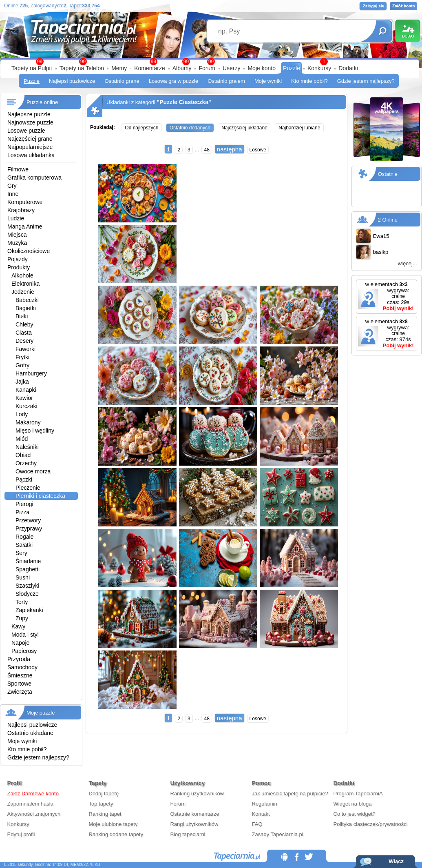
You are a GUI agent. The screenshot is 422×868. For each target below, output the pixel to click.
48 (207, 150)
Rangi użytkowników (194, 824)
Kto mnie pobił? (309, 81)
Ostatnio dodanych (190, 128)
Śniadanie (28, 561)
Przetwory (28, 520)
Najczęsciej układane (244, 128)
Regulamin (265, 804)
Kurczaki (27, 406)
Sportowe (19, 684)
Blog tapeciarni (188, 834)
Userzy (232, 68)
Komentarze (149, 68)
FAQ (257, 824)
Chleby (24, 324)
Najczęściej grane (30, 139)
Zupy (22, 618)
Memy (119, 68)
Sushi (23, 577)
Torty (22, 602)
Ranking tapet (105, 814)
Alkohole (22, 275)
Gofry (22, 365)
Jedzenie (23, 292)
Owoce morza (33, 471)
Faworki (25, 349)
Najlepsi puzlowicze (72, 81)
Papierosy (24, 651)
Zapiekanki (29, 610)
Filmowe (18, 169)
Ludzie (16, 218)
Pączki (24, 480)
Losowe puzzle (26, 131)
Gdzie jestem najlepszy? (366, 81)
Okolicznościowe (29, 251)
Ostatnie (388, 174)
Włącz (396, 861)
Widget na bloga (353, 804)
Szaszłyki (27, 586)
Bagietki (26, 308)
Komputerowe (25, 202)
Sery (21, 553)
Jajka (22, 382)
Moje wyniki (268, 81)
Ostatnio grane (122, 81)
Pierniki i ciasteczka (40, 496)
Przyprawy (29, 528)
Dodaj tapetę (104, 794)
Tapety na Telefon (82, 68)
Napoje (20, 643)
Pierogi (24, 504)
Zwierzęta (20, 692)
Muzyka (17, 243)
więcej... (408, 263)
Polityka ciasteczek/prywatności (371, 824)
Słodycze (27, 594)
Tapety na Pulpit (32, 68)
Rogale (24, 537)
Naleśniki (27, 447)
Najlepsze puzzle (29, 114)
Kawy (18, 626)
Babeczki (27, 300)
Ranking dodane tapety (116, 834)
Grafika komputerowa (34, 178)
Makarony (28, 422)
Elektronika (25, 284)
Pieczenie (28, 488)
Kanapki (26, 390)
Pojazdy (18, 259)
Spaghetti (28, 569)
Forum (207, 68)
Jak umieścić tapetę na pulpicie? (290, 794)
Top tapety (101, 804)
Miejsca (17, 235)
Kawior (24, 398)
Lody (22, 414)
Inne (13, 194)
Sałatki (24, 545)
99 (211, 62)
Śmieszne (20, 675)
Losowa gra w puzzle (173, 81)
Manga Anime (25, 226)
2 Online (388, 220)
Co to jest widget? (355, 814)
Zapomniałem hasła (30, 804)
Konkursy (319, 68)
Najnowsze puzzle (30, 122)
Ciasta (24, 333)
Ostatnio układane (30, 733)
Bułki (22, 316)
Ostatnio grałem (226, 81)
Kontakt (261, 814)
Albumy (182, 68)
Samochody (22, 667)
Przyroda (19, 659)
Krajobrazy (21, 210)
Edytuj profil (21, 834)
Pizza (22, 512)
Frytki (22, 357)
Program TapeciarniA (358, 794)
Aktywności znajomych (34, 814)
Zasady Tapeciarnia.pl (278, 834)
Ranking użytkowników (197, 794)
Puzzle (292, 68)
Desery (24, 341)
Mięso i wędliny (35, 431)
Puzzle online (42, 102)
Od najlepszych (141, 128)
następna (230, 149)
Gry (12, 186)
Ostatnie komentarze (195, 814)
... (197, 149)
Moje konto (261, 68)
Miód (22, 439)
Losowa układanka (31, 155)
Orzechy (26, 463)
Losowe (258, 150)
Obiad (23, 455)
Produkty (19, 267)
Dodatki (348, 68)
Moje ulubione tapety (113, 824)
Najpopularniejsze (30, 147)
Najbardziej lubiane (299, 128)
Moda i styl (25, 635)
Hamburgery (31, 373)
